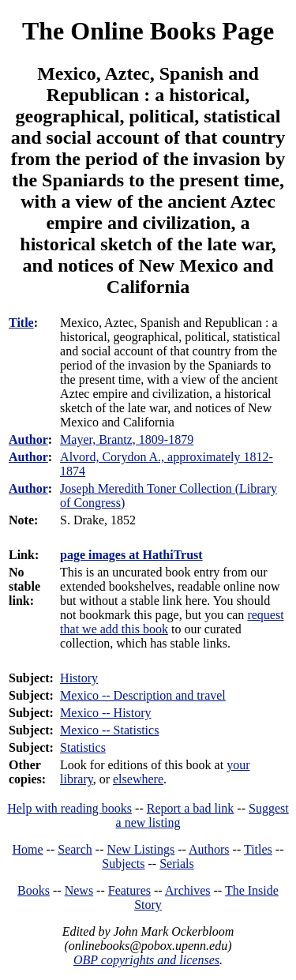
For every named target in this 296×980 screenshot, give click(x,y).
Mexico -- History (106, 713)
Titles (258, 849)
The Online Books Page (148, 31)
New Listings (141, 849)
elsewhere (138, 779)
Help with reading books (69, 808)
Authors (209, 849)
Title (21, 323)
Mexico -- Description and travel (143, 695)
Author (28, 439)
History (79, 678)
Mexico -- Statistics (109, 730)
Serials (177, 864)
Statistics (83, 747)
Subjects (123, 864)
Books (34, 890)
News (79, 890)
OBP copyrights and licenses (146, 960)
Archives (188, 890)
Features (129, 890)
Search (75, 849)
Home (28, 849)
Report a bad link (191, 808)
